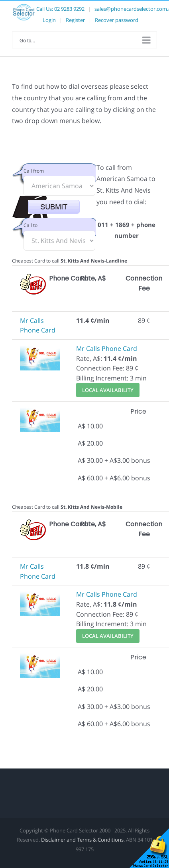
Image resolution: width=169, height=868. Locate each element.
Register (75, 20)
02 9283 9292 (69, 9)
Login (49, 20)
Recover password (117, 20)
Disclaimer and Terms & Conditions (82, 840)
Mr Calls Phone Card (107, 348)
